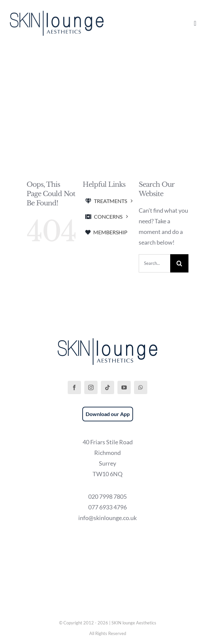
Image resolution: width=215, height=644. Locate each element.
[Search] (179, 263)
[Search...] (154, 263)
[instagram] (91, 387)
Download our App (108, 414)
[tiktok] (107, 387)
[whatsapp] (141, 387)
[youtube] (124, 387)
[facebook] (74, 387)
